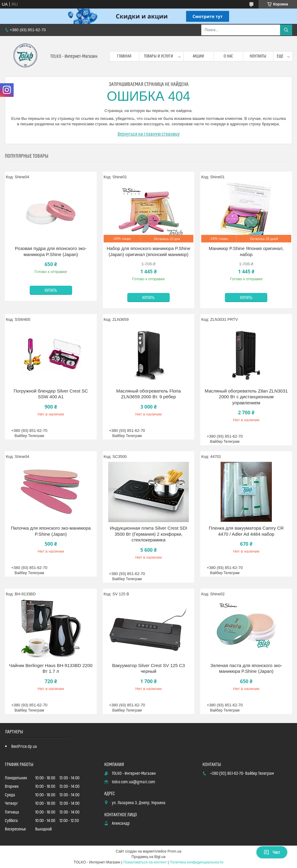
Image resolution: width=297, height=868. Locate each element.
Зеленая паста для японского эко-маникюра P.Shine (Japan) (246, 668)
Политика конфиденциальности (197, 862)
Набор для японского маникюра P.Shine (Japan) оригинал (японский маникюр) (148, 251)
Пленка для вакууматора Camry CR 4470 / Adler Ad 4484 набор (246, 531)
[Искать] (286, 30)
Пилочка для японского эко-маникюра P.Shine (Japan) (51, 531)
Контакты (258, 56)
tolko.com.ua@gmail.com (133, 782)
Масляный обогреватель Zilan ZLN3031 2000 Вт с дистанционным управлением (246, 397)
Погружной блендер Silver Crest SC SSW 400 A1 (51, 394)
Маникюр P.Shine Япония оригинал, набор (246, 251)
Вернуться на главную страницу (149, 134)
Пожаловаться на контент (145, 862)
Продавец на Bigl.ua (148, 857)
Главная (124, 56)
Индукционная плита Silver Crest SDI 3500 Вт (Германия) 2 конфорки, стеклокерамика (148, 534)
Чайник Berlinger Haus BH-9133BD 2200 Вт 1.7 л (51, 668)
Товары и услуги (159, 56)
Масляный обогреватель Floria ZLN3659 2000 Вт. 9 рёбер (148, 394)
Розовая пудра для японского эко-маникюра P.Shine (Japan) (51, 251)
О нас (228, 56)
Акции (198, 56)
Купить (51, 291)
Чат (272, 852)
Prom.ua (174, 851)
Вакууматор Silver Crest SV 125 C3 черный (148, 668)
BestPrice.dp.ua (24, 747)
